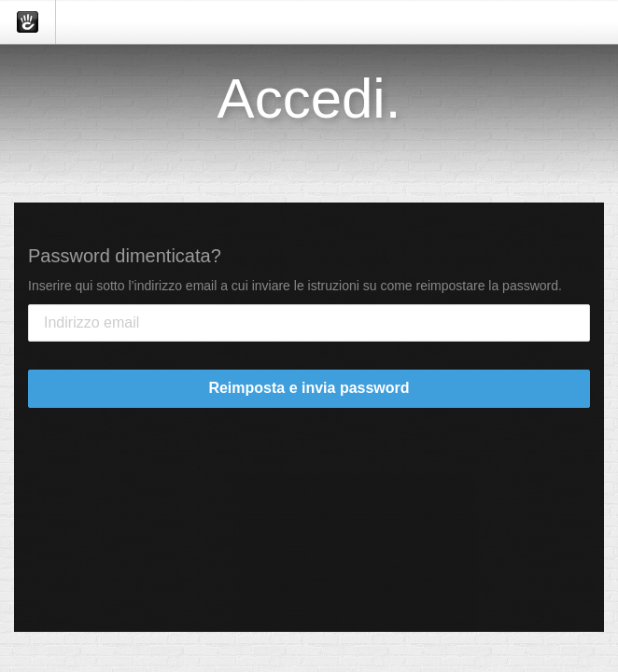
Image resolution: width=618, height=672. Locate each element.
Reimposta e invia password (309, 388)
